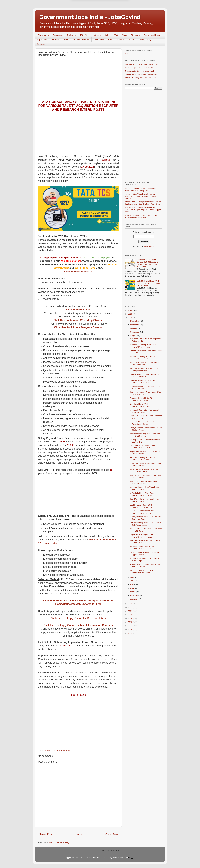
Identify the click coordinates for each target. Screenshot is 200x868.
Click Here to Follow (78, 310)
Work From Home (63, 750)
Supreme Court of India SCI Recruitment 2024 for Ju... (142, 399)
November (135, 325)
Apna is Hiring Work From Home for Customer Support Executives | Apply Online (141, 196)
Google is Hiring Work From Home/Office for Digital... (141, 405)
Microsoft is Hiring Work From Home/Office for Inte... (142, 358)
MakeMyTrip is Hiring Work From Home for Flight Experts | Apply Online (149, 283)
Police (131, 40)
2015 (130, 633)
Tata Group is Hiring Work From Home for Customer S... (146, 476)
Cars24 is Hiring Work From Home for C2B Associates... (146, 524)
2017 (130, 626)
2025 (130, 314)
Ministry (97, 35)
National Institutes (81, 40)
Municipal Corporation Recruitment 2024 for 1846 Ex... (144, 411)
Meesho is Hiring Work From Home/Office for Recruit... (142, 512)
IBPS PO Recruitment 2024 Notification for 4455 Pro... (142, 571)
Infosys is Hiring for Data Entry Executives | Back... (143, 423)
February (134, 595)
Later (86, 13)
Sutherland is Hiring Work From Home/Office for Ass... (143, 346)
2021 (130, 611)
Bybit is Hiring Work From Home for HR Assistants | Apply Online (142, 216)
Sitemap (41, 44)
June (133, 581)
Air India (55, 40)
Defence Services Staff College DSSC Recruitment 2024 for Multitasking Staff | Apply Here (148, 263)
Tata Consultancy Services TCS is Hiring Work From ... (144, 369)
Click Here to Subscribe (78, 272)
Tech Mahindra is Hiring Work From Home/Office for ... (145, 500)
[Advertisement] (78, 79)
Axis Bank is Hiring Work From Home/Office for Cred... (143, 447)
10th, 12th (85, 35)
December (135, 321)
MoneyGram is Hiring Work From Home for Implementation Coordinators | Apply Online (143, 203)
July (132, 577)
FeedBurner (149, 246)
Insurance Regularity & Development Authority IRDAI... (145, 340)
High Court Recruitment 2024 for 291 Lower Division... (145, 453)
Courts (121, 40)
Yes (114, 13)
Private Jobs (50, 750)
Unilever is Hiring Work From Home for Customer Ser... (145, 375)
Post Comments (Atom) (59, 843)
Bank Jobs (58, 35)
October (134, 328)
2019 (130, 618)
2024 (130, 318)
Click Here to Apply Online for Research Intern (78, 618)
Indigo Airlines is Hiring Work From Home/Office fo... (144, 488)
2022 (130, 607)
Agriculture (42, 40)
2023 (130, 604)
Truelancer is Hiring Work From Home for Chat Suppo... (146, 435)
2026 (130, 310)
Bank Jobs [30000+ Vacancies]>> (139, 68)
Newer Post (46, 834)
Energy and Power (153, 35)
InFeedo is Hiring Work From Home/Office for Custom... (142, 494)
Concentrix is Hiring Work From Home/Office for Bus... (143, 381)
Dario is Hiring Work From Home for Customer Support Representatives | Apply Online (143, 210)
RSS (127, 54)
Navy (124, 35)
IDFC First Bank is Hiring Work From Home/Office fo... (145, 542)
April (132, 588)
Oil (106, 35)
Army (66, 40)
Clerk (111, 40)
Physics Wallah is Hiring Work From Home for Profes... (145, 565)
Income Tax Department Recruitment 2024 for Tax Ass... (145, 482)
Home (79, 834)
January (134, 599)
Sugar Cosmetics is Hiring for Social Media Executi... (145, 387)
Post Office (99, 40)
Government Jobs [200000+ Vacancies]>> (143, 64)
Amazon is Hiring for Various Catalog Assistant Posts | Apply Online (141, 189)
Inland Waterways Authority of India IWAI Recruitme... (145, 364)
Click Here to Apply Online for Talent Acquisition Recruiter (78, 625)
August (134, 336)
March (133, 592)
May (132, 584)
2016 (130, 630)
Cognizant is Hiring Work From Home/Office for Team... (143, 536)
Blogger (131, 857)
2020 (130, 615)
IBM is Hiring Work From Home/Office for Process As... (146, 393)
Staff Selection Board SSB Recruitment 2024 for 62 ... (142, 506)
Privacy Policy (144, 40)
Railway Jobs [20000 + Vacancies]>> (141, 71)
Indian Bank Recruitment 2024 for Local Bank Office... (144, 470)
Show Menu (43, 35)
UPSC (115, 35)
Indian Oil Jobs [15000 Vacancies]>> (140, 78)
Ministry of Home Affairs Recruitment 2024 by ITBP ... (145, 441)
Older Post (112, 834)
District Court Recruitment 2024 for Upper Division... (144, 554)
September (135, 332)
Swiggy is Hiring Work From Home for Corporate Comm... (146, 518)
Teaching (135, 35)
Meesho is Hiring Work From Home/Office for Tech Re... (142, 548)
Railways (71, 35)
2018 (130, 622)
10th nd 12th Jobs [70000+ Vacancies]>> (142, 74)
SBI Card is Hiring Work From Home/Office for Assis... (142, 459)
